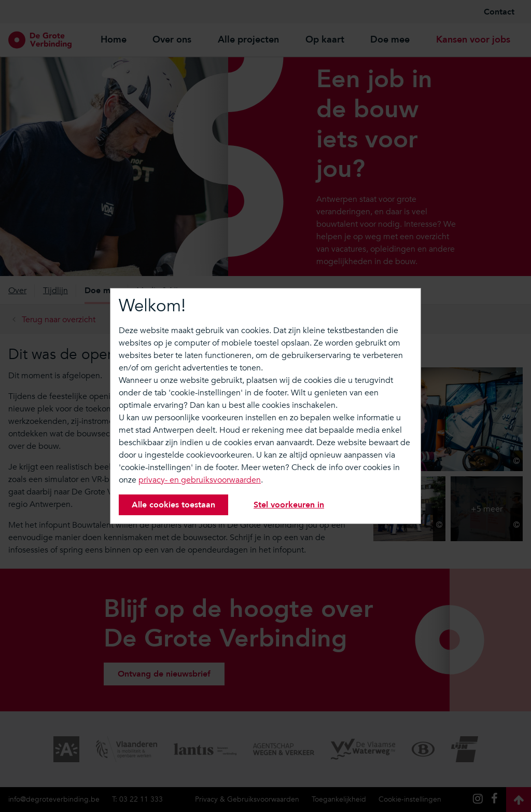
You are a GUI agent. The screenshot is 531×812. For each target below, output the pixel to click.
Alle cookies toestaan (173, 505)
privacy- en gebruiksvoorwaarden (200, 480)
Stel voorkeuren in (289, 505)
